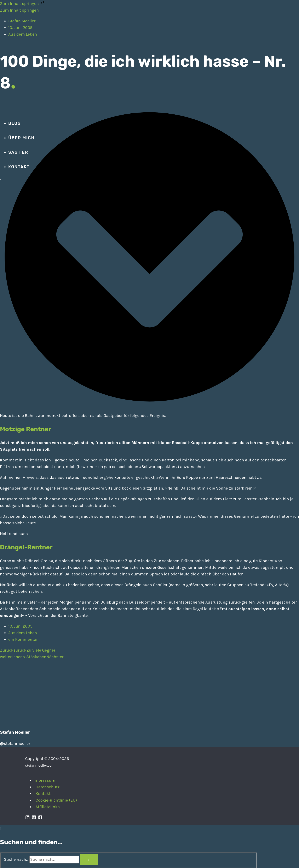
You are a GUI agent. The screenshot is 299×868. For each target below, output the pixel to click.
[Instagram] (34, 818)
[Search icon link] (1, 181)
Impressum (44, 780)
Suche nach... (16, 859)
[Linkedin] (27, 818)
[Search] (89, 860)
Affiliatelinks (48, 807)
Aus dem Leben (23, 633)
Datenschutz (48, 787)
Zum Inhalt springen (22, 4)
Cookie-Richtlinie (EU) (56, 800)
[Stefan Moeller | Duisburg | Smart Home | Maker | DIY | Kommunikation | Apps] (12, 109)
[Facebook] (40, 818)
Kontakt (43, 794)
